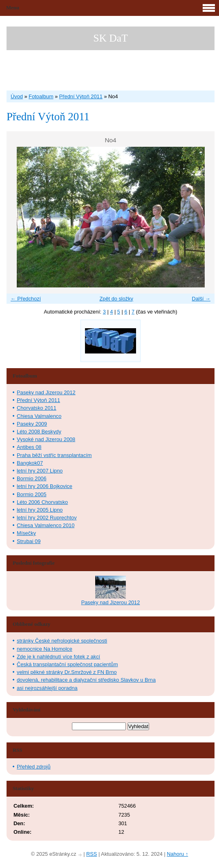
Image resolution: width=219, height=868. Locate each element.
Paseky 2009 (32, 424)
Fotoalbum (41, 96)
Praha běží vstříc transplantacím (54, 455)
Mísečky (26, 533)
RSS (92, 854)
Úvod (17, 96)
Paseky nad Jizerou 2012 (46, 392)
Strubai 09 (29, 541)
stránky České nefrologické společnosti (62, 641)
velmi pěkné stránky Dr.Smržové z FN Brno (67, 672)
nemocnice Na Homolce (45, 649)
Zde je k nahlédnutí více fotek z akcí (58, 657)
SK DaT (111, 38)
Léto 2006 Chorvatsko (42, 502)
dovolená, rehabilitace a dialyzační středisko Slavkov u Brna (86, 680)
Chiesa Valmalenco (39, 416)
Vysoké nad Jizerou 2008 (46, 439)
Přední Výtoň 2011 (81, 96)
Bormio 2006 (32, 478)
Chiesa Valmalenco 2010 (46, 525)
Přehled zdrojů (34, 767)
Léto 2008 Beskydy (39, 432)
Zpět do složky (116, 299)
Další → (201, 299)
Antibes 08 (29, 447)
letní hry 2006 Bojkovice (45, 486)
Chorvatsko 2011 (37, 408)
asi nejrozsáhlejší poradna (47, 688)
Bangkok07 (30, 463)
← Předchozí (26, 299)
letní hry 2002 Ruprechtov (47, 518)
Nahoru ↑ (177, 854)
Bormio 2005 (32, 494)
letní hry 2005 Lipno (40, 510)
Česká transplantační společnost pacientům (67, 664)
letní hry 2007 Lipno (40, 471)
